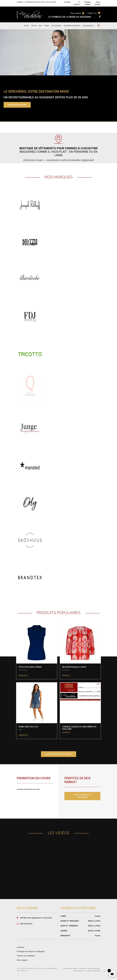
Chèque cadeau (87, 3)
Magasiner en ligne (17, 105)
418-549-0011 (26, 924)
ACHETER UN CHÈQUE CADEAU (59, 754)
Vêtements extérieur (72, 26)
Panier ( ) (92, 13)
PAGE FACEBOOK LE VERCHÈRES (82, 796)
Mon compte (76, 13)
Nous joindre (98, 3)
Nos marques (88, 26)
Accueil (67, 2)
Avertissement (79, 971)
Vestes (34, 26)
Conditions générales (93, 971)
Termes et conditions (26, 956)
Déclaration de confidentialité (89, 968)
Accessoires (56, 26)
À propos (77, 3)
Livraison (20, 947)
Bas (40, 26)
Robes (47, 26)
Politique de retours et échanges (31, 951)
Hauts (26, 26)
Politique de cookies (70, 968)
